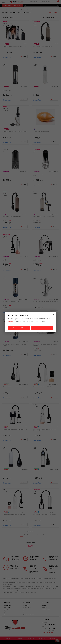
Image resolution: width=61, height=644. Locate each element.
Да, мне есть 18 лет (19, 328)
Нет (42, 328)
